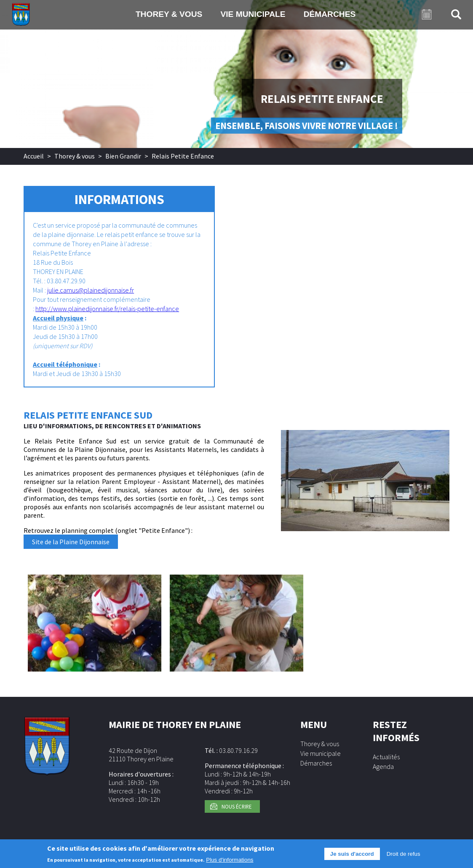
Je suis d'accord (352, 857)
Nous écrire (236, 806)
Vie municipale (253, 14)
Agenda (383, 766)
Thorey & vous (169, 14)
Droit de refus (404, 857)
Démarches (330, 14)
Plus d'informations (230, 863)
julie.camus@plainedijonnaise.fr (91, 290)
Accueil (34, 156)
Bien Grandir (123, 156)
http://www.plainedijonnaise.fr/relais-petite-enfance (107, 309)
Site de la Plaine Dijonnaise (71, 542)
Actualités (386, 757)
